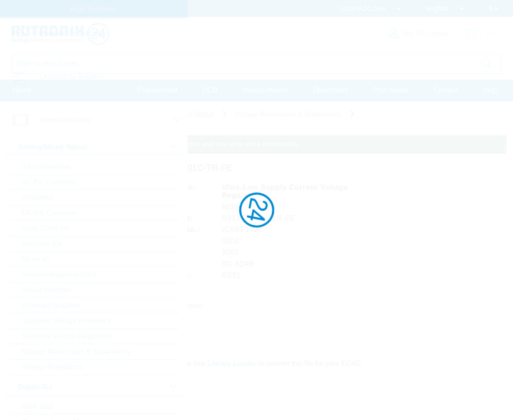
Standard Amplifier (51, 305)
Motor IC (36, 259)
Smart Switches (47, 290)
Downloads (330, 90)
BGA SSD (38, 407)
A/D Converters (46, 167)
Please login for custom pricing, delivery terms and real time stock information (177, 144)
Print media (391, 90)
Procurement (158, 90)
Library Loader (233, 361)
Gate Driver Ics (46, 228)
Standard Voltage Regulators (68, 336)
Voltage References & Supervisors (76, 352)
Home (22, 90)
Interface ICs (42, 244)
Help (490, 90)
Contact (445, 90)
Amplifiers (38, 197)
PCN (210, 90)
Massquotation (265, 90)
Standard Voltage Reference (67, 321)
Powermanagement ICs (59, 274)
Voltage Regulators (52, 367)
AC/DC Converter (50, 182)
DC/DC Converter (50, 213)
